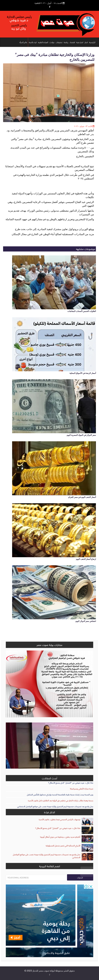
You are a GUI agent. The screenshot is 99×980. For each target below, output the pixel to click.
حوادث (52, 42)
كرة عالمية (33, 42)
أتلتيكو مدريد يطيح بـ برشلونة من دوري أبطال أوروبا (60, 837)
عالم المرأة (23, 42)
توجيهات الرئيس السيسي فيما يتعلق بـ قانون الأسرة (60, 819)
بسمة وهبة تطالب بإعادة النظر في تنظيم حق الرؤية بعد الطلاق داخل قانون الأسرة (61, 800)
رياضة (66, 42)
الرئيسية (92, 42)
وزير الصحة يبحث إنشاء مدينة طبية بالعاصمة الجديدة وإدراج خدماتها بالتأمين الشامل (60, 794)
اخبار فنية (80, 42)
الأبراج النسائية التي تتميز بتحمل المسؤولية (63, 845)
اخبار (86, 42)
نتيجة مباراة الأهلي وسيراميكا (82, 788)
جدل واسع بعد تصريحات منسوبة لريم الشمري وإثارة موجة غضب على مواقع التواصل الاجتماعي (55, 806)
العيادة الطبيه (43, 42)
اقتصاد (72, 42)
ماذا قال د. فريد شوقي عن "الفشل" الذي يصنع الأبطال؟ (71, 783)
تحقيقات (59, 42)
